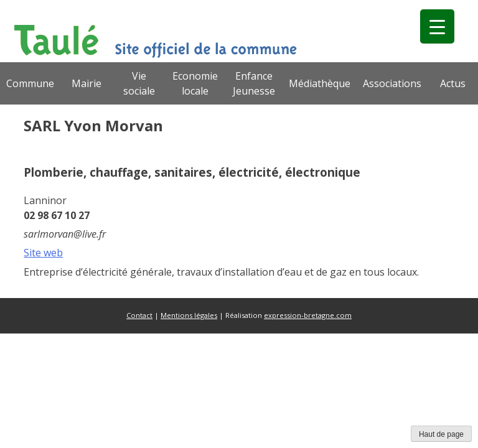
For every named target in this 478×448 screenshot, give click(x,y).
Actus (453, 83)
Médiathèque (320, 83)
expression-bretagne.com (308, 315)
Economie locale (195, 83)
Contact (139, 315)
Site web (43, 253)
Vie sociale (139, 83)
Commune (30, 83)
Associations (392, 83)
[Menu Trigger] (437, 26)
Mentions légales (189, 315)
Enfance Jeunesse (254, 83)
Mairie (87, 83)
